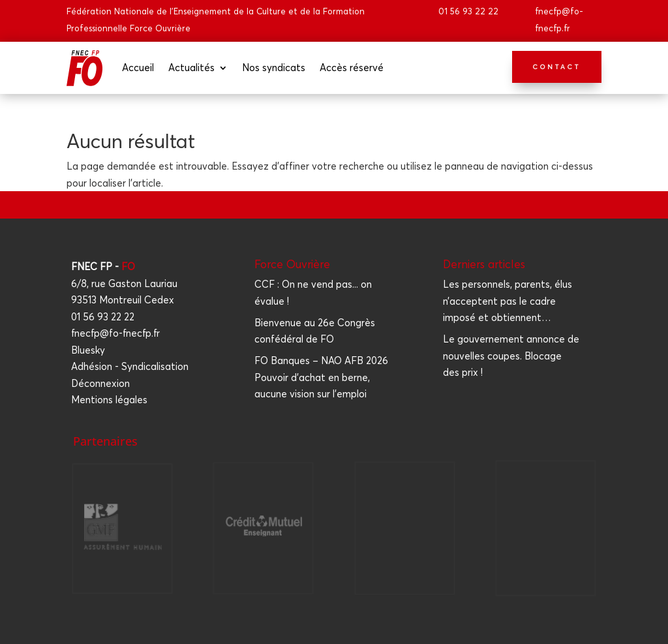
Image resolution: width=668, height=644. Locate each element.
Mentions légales (109, 400)
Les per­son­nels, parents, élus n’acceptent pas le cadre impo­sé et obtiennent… (508, 301)
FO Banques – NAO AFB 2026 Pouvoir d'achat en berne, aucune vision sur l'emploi (321, 377)
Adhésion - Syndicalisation (130, 366)
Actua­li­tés (191, 68)
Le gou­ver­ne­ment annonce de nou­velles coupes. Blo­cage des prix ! (511, 356)
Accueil (138, 68)
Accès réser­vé (352, 68)
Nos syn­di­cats (274, 68)
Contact (557, 67)
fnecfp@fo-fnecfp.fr (115, 333)
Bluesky (88, 350)
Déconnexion (100, 383)
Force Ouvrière (292, 264)
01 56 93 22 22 (468, 11)
